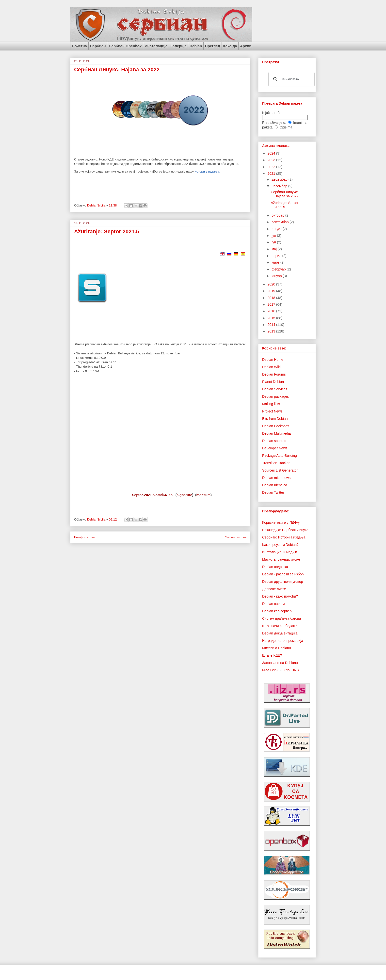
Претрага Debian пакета (282, 103)
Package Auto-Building (280, 456)
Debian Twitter (273, 492)
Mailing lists (271, 404)
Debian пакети (273, 604)
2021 (272, 174)
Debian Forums (274, 374)
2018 (272, 298)
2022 (272, 167)
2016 (272, 311)
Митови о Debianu (277, 648)
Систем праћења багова (281, 618)
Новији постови (84, 537)
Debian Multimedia (276, 433)
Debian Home (273, 360)
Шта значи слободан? (280, 626)
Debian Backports (276, 426)
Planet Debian (273, 382)
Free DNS (270, 670)
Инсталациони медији (280, 552)
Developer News (275, 448)
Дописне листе (274, 589)
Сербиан (98, 46)
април (277, 256)
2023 (272, 160)
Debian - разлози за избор (283, 574)
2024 (272, 153)
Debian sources (274, 441)
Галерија (179, 46)
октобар (278, 215)
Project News (272, 411)
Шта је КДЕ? (272, 655)
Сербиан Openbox (125, 46)
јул (274, 236)
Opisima (286, 127)
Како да (230, 46)
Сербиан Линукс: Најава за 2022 (117, 70)
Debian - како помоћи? (280, 596)
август (277, 229)
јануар (277, 276)
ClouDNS (291, 670)
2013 (272, 331)
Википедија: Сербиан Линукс (285, 530)
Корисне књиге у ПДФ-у (281, 522)
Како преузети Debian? (280, 545)
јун (274, 242)
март (276, 262)
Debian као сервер (277, 611)
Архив (246, 46)
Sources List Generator (280, 470)
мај (274, 249)
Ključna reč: (271, 113)
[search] (291, 79)
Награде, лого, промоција (283, 641)
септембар (281, 222)
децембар (280, 179)
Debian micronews (276, 478)
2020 (272, 284)
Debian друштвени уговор (283, 582)
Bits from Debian (275, 419)
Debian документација (280, 633)
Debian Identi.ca (275, 485)
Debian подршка (275, 567)
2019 (272, 291)
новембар (280, 186)
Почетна (79, 46)
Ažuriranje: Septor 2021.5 (107, 231)
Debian (196, 46)
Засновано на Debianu (280, 663)
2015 (272, 318)
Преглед (213, 46)
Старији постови (235, 537)
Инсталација (156, 46)
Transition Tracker (276, 463)
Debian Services (275, 389)
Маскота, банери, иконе (281, 559)
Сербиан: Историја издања (284, 537)
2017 (272, 304)
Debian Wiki (271, 367)
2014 (272, 325)
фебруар (279, 269)
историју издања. (207, 171)
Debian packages (275, 396)
